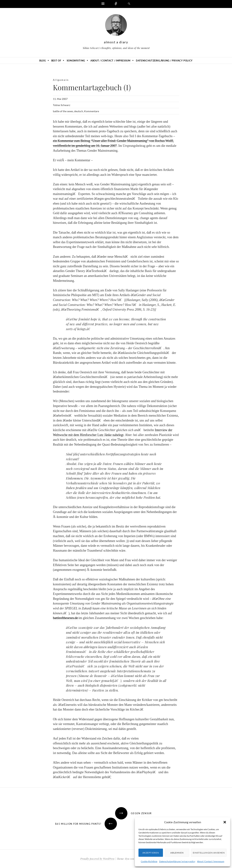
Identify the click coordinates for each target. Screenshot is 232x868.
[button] (225, 822)
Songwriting (76, 61)
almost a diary (116, 42)
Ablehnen (177, 853)
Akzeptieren (151, 853)
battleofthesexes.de (66, 618)
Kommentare (92, 111)
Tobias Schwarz (62, 105)
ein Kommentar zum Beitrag (72, 141)
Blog (43, 61)
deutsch (79, 111)
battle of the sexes (63, 111)
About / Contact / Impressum (211, 861)
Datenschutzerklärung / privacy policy (177, 861)
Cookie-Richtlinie (149, 861)
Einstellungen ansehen (209, 853)
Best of (56, 61)
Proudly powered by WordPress (97, 859)
